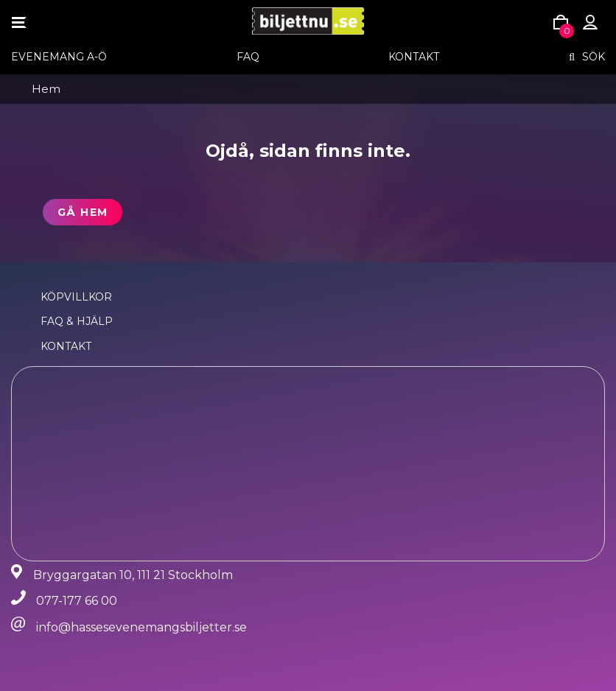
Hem (46, 89)
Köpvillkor (76, 297)
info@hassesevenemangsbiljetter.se (141, 627)
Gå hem (83, 212)
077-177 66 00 (77, 601)
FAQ (248, 57)
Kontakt (414, 57)
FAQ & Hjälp (77, 321)
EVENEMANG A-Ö (59, 57)
